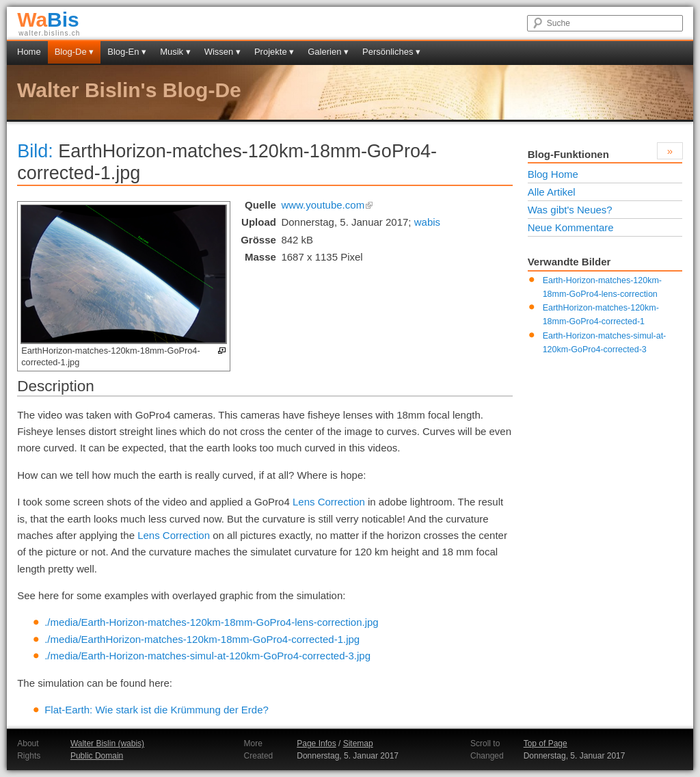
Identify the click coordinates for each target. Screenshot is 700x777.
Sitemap (358, 743)
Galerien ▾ (328, 52)
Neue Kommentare (571, 227)
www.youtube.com (327, 205)
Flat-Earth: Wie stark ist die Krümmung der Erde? (157, 710)
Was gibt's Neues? (570, 210)
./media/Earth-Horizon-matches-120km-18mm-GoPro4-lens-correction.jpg (212, 622)
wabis (427, 222)
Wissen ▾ (223, 52)
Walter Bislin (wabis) (107, 743)
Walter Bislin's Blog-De (129, 90)
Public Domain (97, 756)
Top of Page (546, 743)
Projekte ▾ (274, 52)
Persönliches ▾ (391, 52)
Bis (48, 19)
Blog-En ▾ (127, 52)
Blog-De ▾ (75, 52)
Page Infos (316, 743)
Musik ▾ (175, 52)
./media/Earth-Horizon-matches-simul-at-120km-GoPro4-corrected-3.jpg (207, 656)
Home (29, 52)
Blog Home (553, 174)
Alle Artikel (552, 192)
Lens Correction (329, 502)
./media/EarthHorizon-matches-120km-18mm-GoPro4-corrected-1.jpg (202, 639)
